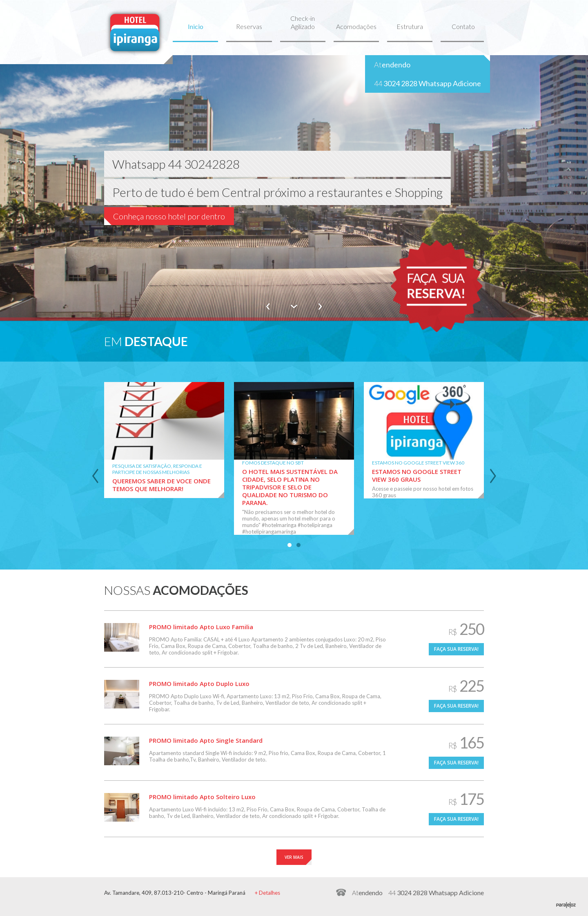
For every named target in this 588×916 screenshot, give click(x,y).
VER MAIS (294, 857)
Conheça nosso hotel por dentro (169, 216)
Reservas (249, 26)
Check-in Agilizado (303, 22)
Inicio (196, 26)
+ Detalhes (267, 893)
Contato (463, 26)
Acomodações (356, 26)
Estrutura (410, 26)
